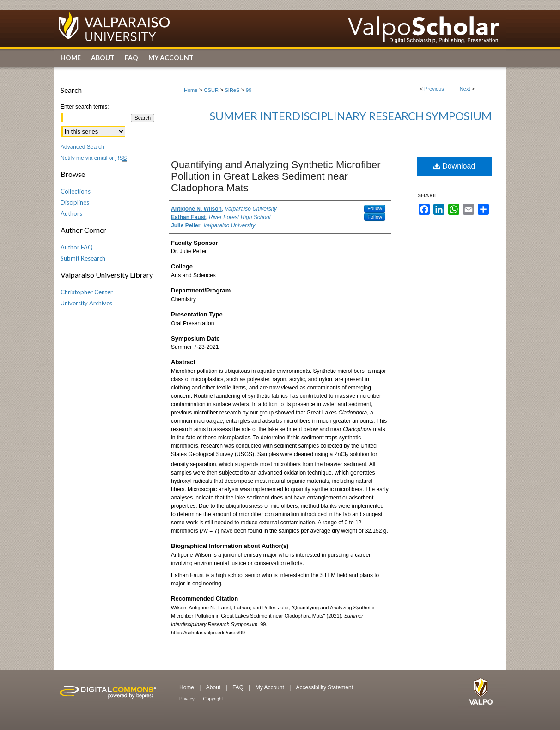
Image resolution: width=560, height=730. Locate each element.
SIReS (232, 90)
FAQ (239, 687)
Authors (71, 213)
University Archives (86, 303)
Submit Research (83, 258)
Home (191, 90)
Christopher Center (87, 292)
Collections (76, 191)
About (214, 687)
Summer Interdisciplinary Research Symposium (351, 116)
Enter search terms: (85, 107)
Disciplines (75, 202)
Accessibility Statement (325, 687)
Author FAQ (77, 247)
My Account (271, 687)
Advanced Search (82, 147)
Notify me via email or (94, 158)
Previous (434, 89)
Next (465, 89)
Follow (375, 208)
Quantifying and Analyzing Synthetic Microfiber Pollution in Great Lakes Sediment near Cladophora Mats (276, 176)
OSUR (211, 90)
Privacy (188, 699)
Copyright (213, 699)
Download (454, 166)
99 (249, 90)
